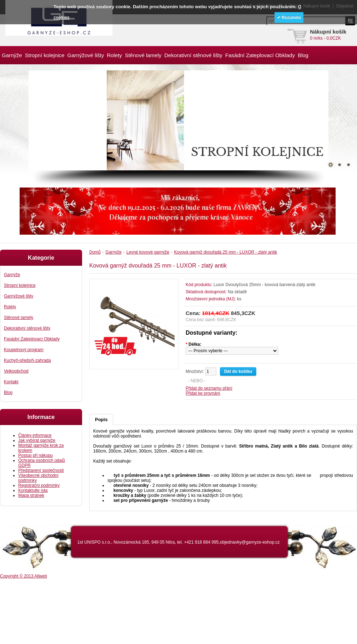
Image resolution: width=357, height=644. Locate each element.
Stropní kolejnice (45, 55)
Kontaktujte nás (33, 490)
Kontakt (11, 382)
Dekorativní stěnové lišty (193, 55)
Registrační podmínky (39, 485)
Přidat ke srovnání (203, 393)
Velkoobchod (16, 371)
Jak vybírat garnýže (37, 440)
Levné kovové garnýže (148, 252)
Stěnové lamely (143, 55)
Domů (95, 252)
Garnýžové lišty (86, 55)
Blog (303, 55)
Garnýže (12, 55)
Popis (101, 420)
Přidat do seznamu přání (209, 388)
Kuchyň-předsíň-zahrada (27, 360)
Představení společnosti (41, 470)
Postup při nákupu (36, 455)
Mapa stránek (31, 495)
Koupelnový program (24, 350)
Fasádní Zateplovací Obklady (260, 55)
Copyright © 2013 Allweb (24, 576)
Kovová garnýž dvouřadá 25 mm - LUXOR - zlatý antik (225, 252)
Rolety (114, 55)
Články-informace (35, 435)
